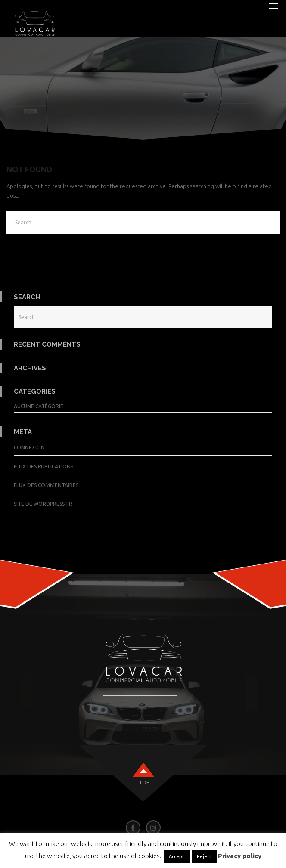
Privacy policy (240, 856)
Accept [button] (177, 856)
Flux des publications (44, 467)
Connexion (29, 448)
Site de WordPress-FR (43, 504)
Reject (204, 856)
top (144, 783)
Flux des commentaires (46, 485)
